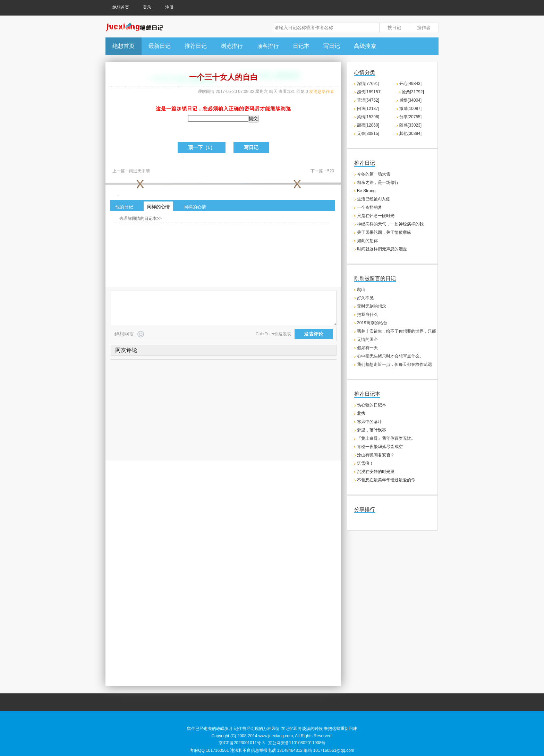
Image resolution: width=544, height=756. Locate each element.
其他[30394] (410, 134)
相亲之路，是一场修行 (378, 182)
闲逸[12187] (368, 109)
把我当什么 (367, 315)
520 (331, 171)
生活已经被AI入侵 (373, 199)
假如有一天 (367, 348)
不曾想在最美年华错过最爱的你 (386, 480)
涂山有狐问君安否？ (376, 455)
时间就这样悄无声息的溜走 (382, 249)
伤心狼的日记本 (372, 405)
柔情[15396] (368, 117)
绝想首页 (121, 7)
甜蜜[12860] (368, 125)
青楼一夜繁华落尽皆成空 (380, 447)
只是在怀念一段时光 (376, 216)
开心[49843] (410, 84)
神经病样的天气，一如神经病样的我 (390, 224)
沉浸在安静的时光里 (376, 472)
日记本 (301, 46)
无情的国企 (367, 340)
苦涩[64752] (368, 100)
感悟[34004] (410, 100)
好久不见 (365, 298)
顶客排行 (268, 46)
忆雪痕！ (365, 463)
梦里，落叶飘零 (372, 430)
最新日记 (160, 46)
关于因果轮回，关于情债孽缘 (384, 232)
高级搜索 (365, 46)
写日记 (332, 46)
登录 (147, 7)
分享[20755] (410, 117)
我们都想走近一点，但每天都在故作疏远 (394, 364)
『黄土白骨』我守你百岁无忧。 (386, 438)
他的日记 (124, 207)
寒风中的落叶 (369, 422)
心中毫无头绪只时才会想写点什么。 (390, 356)
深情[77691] (368, 84)
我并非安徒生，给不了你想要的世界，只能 (397, 331)
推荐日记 (196, 46)
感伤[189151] (369, 92)
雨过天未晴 (139, 171)
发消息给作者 (322, 92)
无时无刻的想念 (372, 306)
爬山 (361, 290)
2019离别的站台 (372, 323)
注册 (169, 7)
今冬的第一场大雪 (374, 174)
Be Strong (366, 191)
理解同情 (206, 92)
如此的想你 (367, 241)
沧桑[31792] (413, 92)
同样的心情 (158, 207)
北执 (361, 413)
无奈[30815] (368, 134)
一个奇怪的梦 (369, 207)
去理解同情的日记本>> (141, 218)
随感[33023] (410, 125)
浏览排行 (232, 46)
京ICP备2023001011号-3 (242, 743)
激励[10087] (410, 109)
